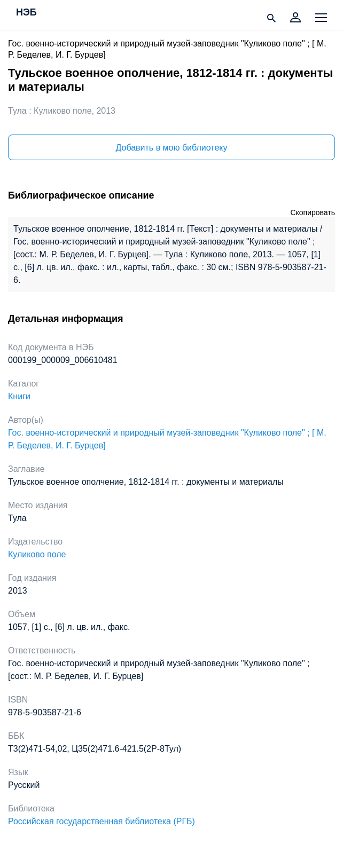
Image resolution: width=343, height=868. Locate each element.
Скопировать (313, 212)
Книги (19, 396)
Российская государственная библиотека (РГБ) (102, 821)
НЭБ (26, 13)
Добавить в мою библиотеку (171, 148)
